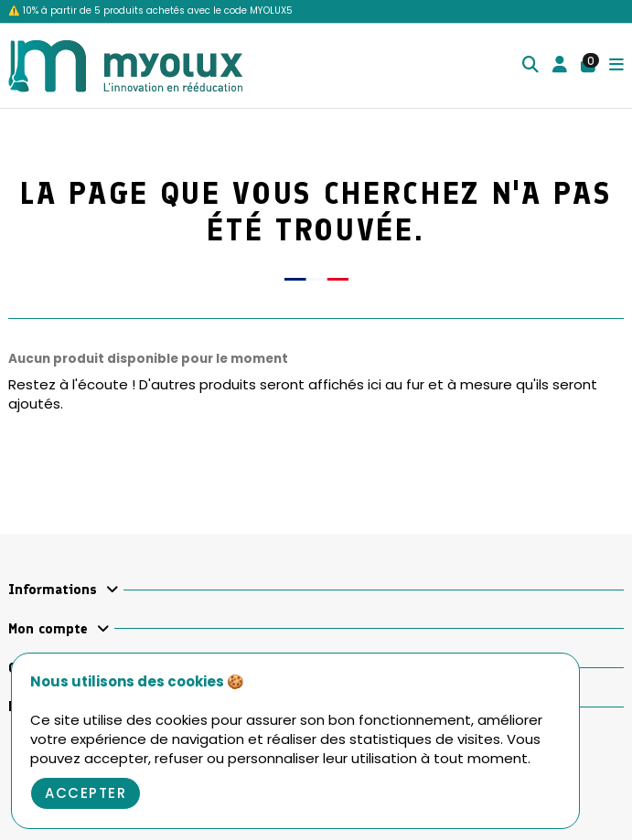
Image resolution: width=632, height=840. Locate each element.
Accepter (86, 793)
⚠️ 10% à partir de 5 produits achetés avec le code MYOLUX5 (150, 11)
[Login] (560, 66)
